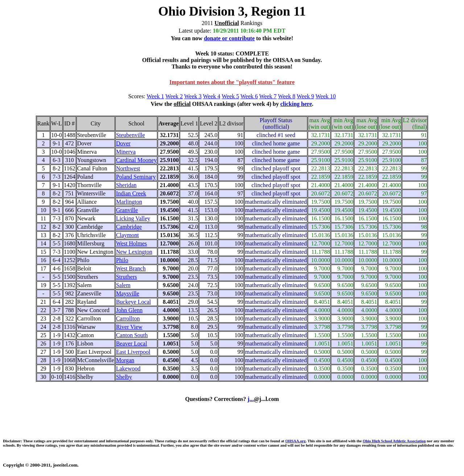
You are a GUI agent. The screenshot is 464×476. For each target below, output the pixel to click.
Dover (123, 143)
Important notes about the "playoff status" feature (232, 82)
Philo (122, 260)
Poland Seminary (136, 177)
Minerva (126, 152)
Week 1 (156, 96)
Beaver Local (132, 343)
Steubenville (130, 135)
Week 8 (287, 96)
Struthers (127, 277)
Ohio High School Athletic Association (394, 441)
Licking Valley (133, 218)
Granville (127, 210)
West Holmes (131, 243)
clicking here (296, 104)
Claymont (127, 235)
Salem (123, 285)
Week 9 (306, 96)
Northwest (128, 168)
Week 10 (326, 96)
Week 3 (193, 96)
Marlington (129, 202)
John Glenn (129, 310)
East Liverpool (133, 352)
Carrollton (128, 318)
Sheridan (126, 185)
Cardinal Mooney (136, 160)
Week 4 (212, 96)
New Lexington (134, 252)
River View (129, 327)
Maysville (128, 293)
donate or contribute (229, 38)
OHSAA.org (295, 441)
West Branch (131, 268)
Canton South (132, 335)
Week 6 (249, 96)
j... (251, 399)
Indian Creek (131, 193)
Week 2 (174, 96)
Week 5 (231, 96)
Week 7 (268, 96)
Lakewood (128, 369)
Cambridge (129, 227)
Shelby (124, 377)
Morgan (125, 360)
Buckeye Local (133, 302)
